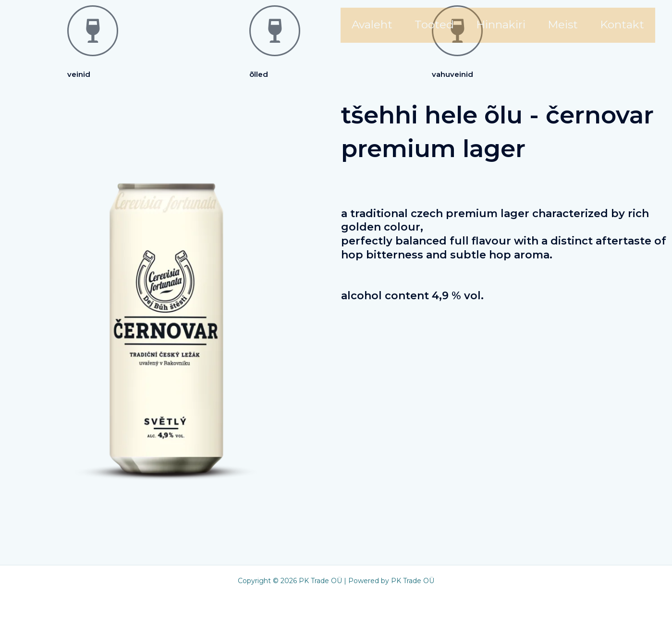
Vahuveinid (452, 74)
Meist (563, 24)
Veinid (79, 74)
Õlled (259, 74)
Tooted (434, 24)
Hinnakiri (501, 24)
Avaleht (372, 24)
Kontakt (622, 24)
